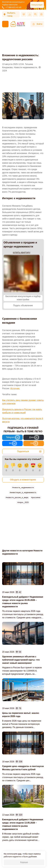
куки (20, 854)
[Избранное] (24, 14)
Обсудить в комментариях (23, 480)
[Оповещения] (41, 14)
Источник (15, 388)
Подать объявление (23, 305)
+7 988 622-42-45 (12, 7)
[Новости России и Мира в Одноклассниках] (34, 443)
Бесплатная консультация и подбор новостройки (23, 298)
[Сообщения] (35, 14)
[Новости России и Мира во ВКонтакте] (12, 443)
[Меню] (5, 24)
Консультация (37, 5)
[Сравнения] (30, 14)
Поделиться (29, 451)
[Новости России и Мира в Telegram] (12, 437)
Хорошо (24, 862)
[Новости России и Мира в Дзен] (34, 437)
